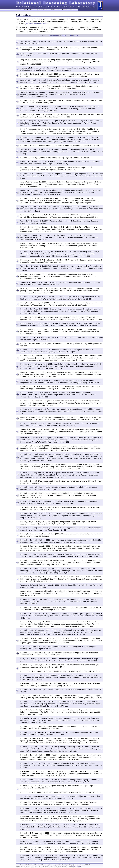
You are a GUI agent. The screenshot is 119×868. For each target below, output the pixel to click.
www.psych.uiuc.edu (75, 867)
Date (64, 36)
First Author (54, 36)
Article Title (75, 36)
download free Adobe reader (37, 24)
